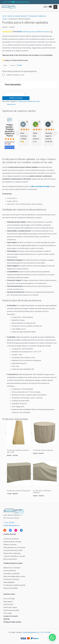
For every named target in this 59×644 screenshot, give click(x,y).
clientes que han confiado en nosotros (37, 32)
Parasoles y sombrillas (11, 574)
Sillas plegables (9, 582)
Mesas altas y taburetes (12, 553)
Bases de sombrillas (11, 588)
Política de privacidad (11, 610)
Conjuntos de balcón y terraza (14, 556)
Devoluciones (8, 604)
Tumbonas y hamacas (11, 579)
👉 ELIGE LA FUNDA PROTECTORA (15, 61)
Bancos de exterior (10, 559)
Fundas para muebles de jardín (14, 585)
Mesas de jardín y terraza (12, 542)
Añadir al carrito (16, 98)
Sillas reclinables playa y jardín (14, 576)
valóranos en (10, 147)
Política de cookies (10, 607)
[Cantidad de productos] (14, 94)
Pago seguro (8, 602)
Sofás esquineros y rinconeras (14, 548)
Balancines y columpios (12, 568)
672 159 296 (8, 2)
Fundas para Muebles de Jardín (28, 101)
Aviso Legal (7, 613)
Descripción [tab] (11, 104)
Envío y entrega (9, 599)
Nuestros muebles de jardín (17, 16)
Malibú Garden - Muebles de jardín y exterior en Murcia (10, 130)
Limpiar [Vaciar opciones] (19, 65)
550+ (20, 32)
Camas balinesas (10, 571)
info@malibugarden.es (22, 2)
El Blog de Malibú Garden (12, 622)
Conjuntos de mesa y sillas (13, 550)
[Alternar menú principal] (55, 7)
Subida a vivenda (15, 75)
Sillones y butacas (10, 545)
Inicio (4, 16)
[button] (52, 637)
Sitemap (6, 619)
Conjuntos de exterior (11, 539)
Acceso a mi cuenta (11, 616)
